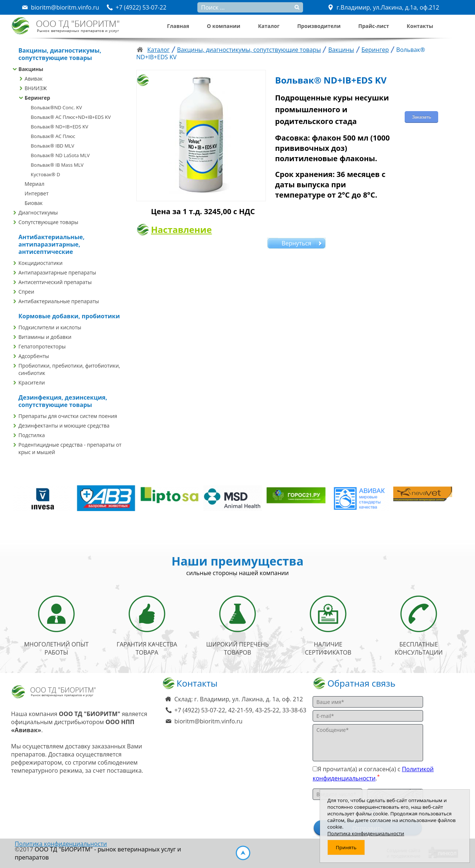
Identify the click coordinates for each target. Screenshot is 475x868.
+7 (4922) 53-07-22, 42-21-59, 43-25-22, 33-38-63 (240, 710)
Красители (32, 382)
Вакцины (31, 69)
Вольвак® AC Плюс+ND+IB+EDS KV (71, 117)
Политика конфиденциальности (61, 844)
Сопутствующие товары (48, 222)
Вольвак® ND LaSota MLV (60, 155)
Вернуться (297, 243)
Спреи (26, 292)
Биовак (34, 203)
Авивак (34, 79)
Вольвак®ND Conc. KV (57, 107)
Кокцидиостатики (41, 263)
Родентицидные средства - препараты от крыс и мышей (70, 448)
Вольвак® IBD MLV (53, 146)
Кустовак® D (46, 174)
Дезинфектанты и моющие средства (64, 426)
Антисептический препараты (55, 282)
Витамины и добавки (45, 337)
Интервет (37, 193)
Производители (319, 26)
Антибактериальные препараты (59, 301)
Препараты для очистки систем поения (68, 416)
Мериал (35, 184)
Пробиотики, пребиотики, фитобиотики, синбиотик (69, 369)
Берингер (37, 98)
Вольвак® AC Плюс (53, 136)
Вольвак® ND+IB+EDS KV (60, 127)
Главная (178, 26)
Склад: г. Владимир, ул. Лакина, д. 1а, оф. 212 (239, 699)
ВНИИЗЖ (36, 88)
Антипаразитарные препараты (57, 272)
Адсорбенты (34, 356)
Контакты (420, 26)
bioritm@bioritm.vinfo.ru (209, 721)
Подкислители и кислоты (50, 327)
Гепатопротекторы (42, 346)
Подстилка (32, 435)
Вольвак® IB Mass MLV (57, 165)
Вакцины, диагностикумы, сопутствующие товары (249, 50)
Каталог (269, 26)
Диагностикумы (38, 212)
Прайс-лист (374, 26)
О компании (224, 26)
